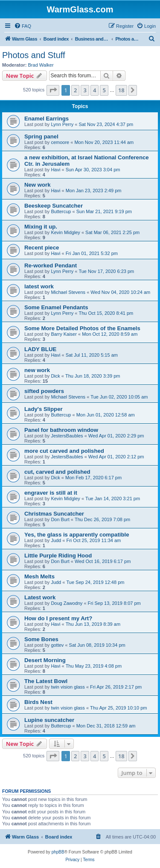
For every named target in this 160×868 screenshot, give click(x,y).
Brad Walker (41, 65)
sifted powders (44, 391)
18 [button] (121, 90)
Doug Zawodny (67, 603)
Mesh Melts (39, 576)
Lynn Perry (62, 124)
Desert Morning (45, 660)
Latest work (40, 597)
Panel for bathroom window (61, 430)
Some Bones (41, 639)
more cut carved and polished (64, 451)
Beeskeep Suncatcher (54, 206)
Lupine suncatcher (49, 720)
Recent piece (42, 248)
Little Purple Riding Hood (58, 556)
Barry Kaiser (64, 334)
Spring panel (41, 136)
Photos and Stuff (34, 55)
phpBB (58, 852)
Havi (55, 170)
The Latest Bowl (46, 681)
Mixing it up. (41, 227)
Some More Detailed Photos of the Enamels (82, 328)
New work (38, 185)
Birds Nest (38, 702)
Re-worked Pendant (51, 265)
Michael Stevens (68, 292)
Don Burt (60, 519)
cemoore (60, 142)
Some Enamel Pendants (56, 307)
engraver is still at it (51, 493)
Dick (55, 376)
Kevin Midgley (65, 232)
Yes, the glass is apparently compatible (77, 535)
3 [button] (85, 90)
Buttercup (61, 211)
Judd (56, 540)
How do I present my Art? (58, 618)
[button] (53, 90)
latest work (39, 286)
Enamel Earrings (47, 119)
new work (37, 370)
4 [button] (95, 90)
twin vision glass (68, 687)
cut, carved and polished (57, 472)
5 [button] (104, 90)
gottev (57, 645)
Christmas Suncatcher (54, 514)
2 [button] (75, 90)
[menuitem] (23, 26)
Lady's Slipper (44, 409)
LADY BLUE (40, 349)
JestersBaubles (67, 436)
